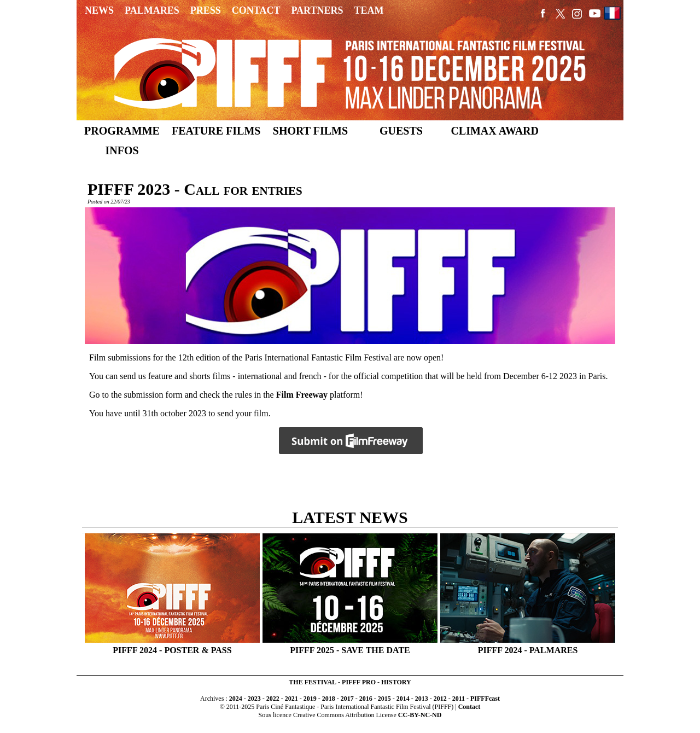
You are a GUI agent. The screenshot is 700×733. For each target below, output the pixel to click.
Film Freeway (302, 395)
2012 (440, 699)
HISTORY (396, 682)
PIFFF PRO (359, 682)
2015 (384, 699)
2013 (422, 699)
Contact (469, 707)
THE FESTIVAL (313, 682)
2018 (329, 699)
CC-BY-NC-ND (420, 715)
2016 (366, 699)
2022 (273, 699)
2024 (236, 699)
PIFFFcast (485, 699)
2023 (254, 699)
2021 (291, 699)
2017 (347, 699)
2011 (459, 699)
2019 (310, 699)
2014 (403, 699)
